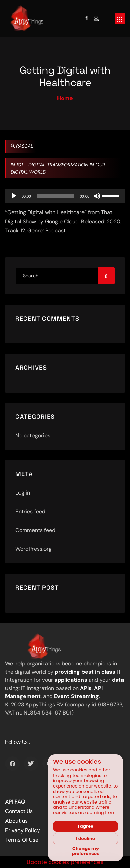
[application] (65, 196)
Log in (23, 493)
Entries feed (30, 511)
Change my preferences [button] (86, 851)
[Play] (14, 196)
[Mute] (97, 196)
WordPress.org (34, 549)
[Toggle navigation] (120, 18)
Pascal (22, 146)
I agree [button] (86, 826)
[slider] (56, 196)
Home (65, 98)
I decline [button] (86, 838)
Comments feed (35, 530)
